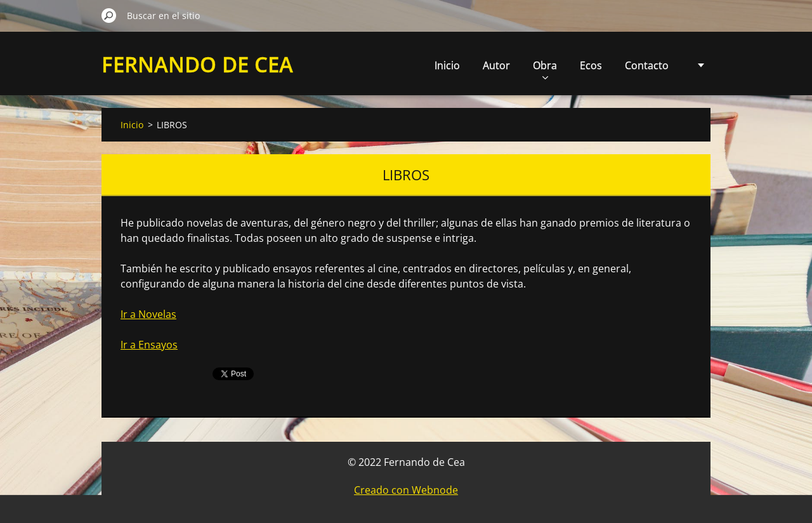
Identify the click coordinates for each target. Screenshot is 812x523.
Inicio (447, 65)
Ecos (591, 65)
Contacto (647, 65)
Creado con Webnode (406, 490)
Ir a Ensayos (149, 345)
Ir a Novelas (148, 314)
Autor (496, 65)
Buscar (109, 15)
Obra (545, 69)
